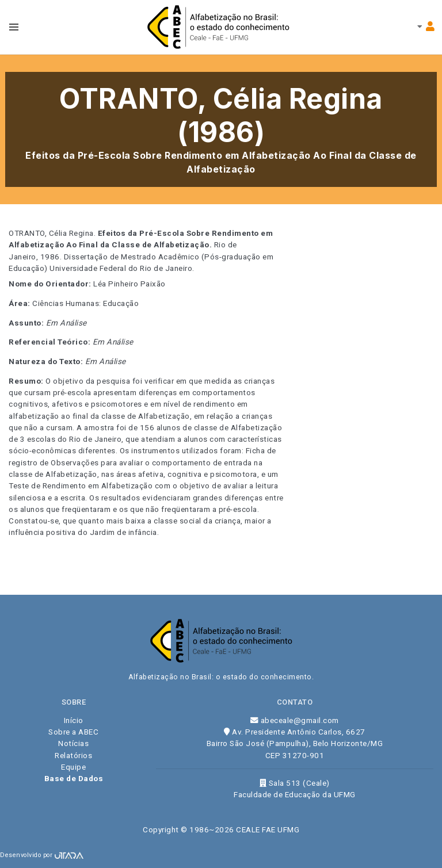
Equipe (73, 767)
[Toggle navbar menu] (14, 27)
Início (74, 720)
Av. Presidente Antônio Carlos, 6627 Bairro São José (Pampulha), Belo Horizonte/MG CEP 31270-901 (295, 743)
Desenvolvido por (42, 855)
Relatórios (73, 755)
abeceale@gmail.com (295, 720)
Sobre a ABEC (73, 732)
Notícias (73, 743)
